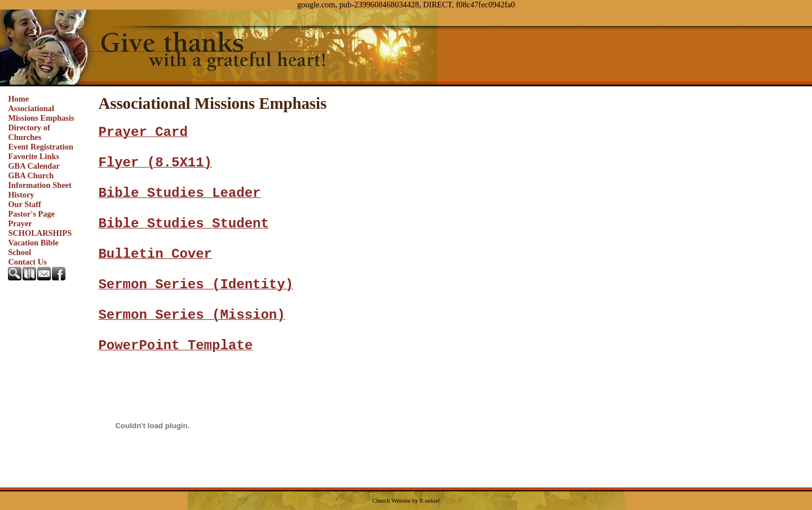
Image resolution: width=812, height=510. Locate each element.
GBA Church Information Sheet (39, 180)
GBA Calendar (34, 166)
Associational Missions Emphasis (41, 113)
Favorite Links (34, 156)
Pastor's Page (31, 214)
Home (18, 99)
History (21, 195)
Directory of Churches (29, 132)
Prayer (20, 223)
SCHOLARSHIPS (40, 233)
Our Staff (25, 204)
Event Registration (41, 147)
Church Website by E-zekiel (406, 501)
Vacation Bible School (33, 247)
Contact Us (27, 262)
